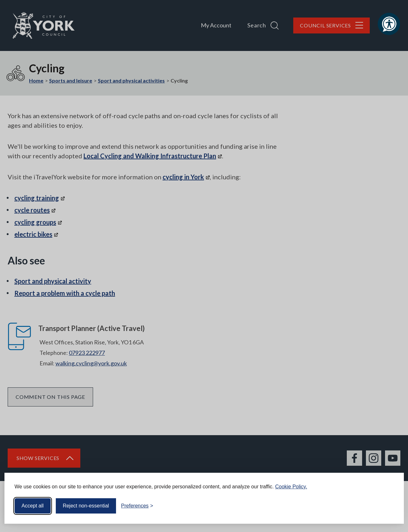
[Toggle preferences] (137, 506)
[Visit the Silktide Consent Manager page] (390, 506)
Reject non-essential (86, 506)
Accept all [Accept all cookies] (33, 506)
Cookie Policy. (291, 487)
